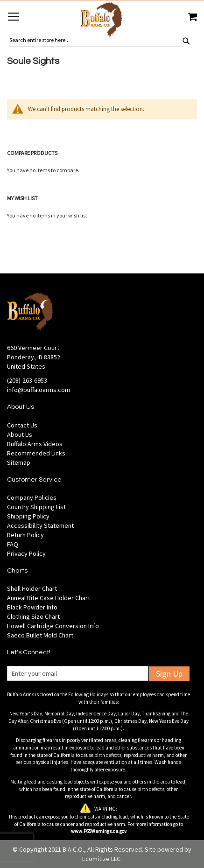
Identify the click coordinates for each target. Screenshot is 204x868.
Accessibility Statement (40, 525)
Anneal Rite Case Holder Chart (49, 598)
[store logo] (102, 21)
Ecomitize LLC (101, 859)
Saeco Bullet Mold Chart (40, 635)
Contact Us (22, 425)
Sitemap (19, 462)
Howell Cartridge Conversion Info (53, 626)
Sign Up (169, 674)
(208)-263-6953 (27, 380)
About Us (20, 434)
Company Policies (32, 497)
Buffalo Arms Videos (35, 444)
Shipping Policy (28, 516)
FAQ (13, 544)
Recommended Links (36, 453)
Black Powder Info (32, 607)
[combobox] (96, 40)
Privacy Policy (26, 553)
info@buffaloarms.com (39, 390)
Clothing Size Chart (33, 616)
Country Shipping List (36, 507)
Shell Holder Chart (32, 588)
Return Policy (25, 535)
